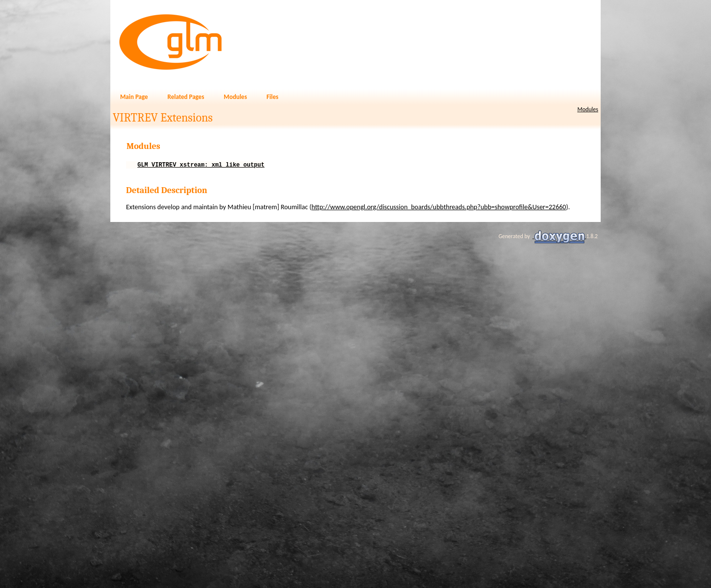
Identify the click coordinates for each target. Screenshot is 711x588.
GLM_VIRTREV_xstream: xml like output (201, 166)
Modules (588, 109)
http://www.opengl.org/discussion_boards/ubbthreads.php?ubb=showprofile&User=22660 (439, 208)
